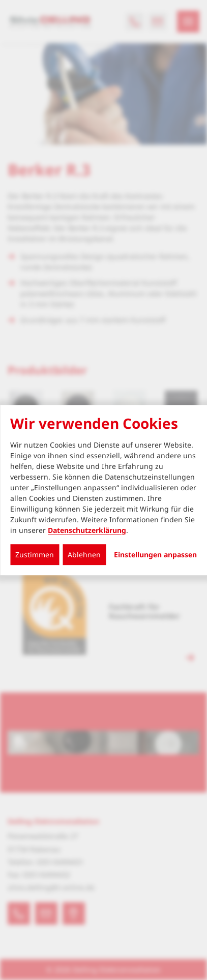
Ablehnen (84, 555)
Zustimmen (35, 555)
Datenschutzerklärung (87, 530)
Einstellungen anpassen (155, 555)
